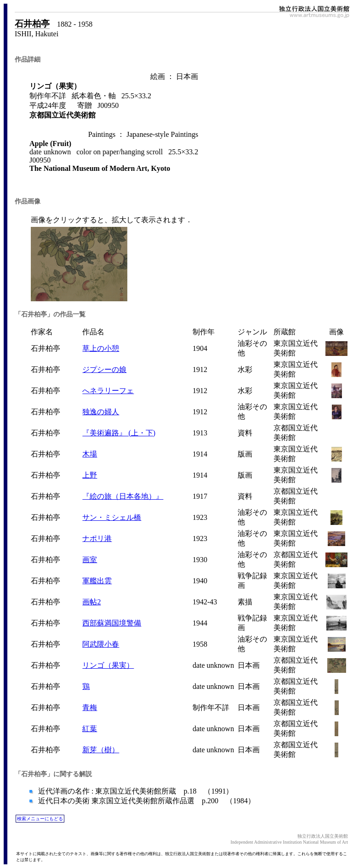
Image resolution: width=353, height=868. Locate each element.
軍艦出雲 (97, 581)
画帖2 (91, 602)
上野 (90, 475)
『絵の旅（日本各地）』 (123, 496)
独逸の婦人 (101, 412)
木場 (90, 454)
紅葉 (90, 729)
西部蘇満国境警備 (112, 623)
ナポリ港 (97, 538)
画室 (90, 560)
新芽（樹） (101, 750)
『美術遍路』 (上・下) (119, 433)
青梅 (90, 707)
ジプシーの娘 (104, 369)
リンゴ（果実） (108, 665)
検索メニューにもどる (40, 819)
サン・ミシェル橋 (112, 517)
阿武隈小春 (101, 644)
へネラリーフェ (108, 391)
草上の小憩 (101, 348)
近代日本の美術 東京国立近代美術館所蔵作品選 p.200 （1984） (146, 801)
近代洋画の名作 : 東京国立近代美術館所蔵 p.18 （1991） (135, 791)
